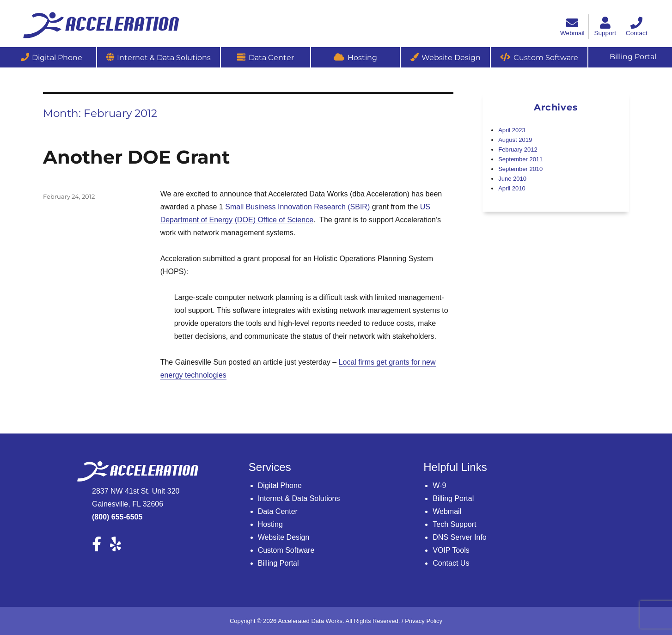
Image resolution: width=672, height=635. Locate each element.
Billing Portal (278, 563)
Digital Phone (57, 58)
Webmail (447, 511)
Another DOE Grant (136, 157)
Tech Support (454, 524)
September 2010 (520, 169)
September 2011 (520, 159)
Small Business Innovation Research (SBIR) (297, 207)
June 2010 (512, 179)
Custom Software (546, 58)
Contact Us (451, 563)
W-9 (439, 485)
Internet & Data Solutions (164, 58)
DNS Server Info (459, 537)
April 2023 (512, 130)
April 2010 (512, 188)
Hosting (362, 58)
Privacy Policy (424, 621)
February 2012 (518, 150)
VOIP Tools (451, 550)
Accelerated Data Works (310, 621)
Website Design (451, 58)
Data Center (271, 58)
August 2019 (515, 140)
